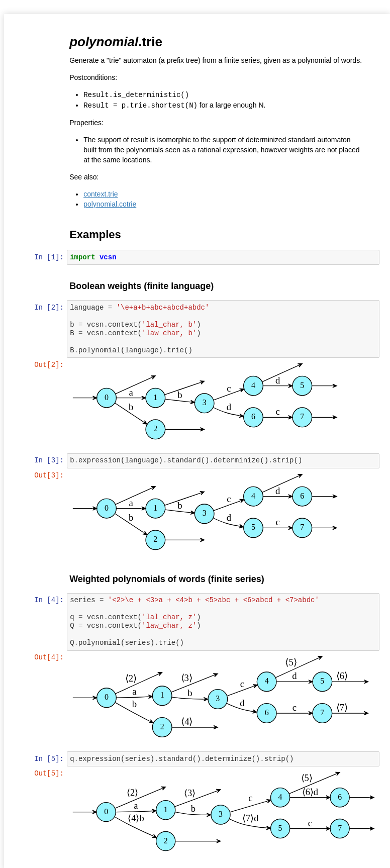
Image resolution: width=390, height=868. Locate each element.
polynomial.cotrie (111, 203)
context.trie (102, 193)
